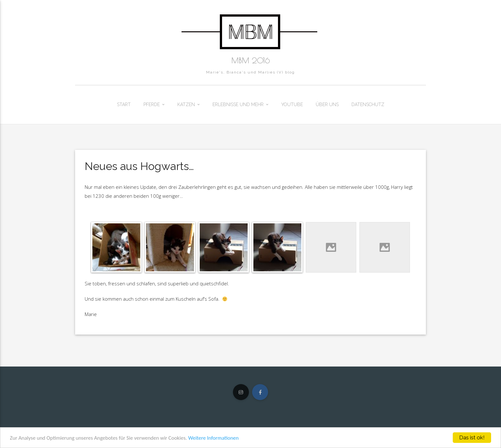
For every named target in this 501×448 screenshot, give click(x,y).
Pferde (152, 104)
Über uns (327, 104)
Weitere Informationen (213, 438)
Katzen (186, 104)
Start (124, 104)
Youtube (292, 104)
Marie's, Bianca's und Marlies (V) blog (250, 72)
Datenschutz (368, 104)
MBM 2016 (251, 60)
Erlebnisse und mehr (238, 104)
